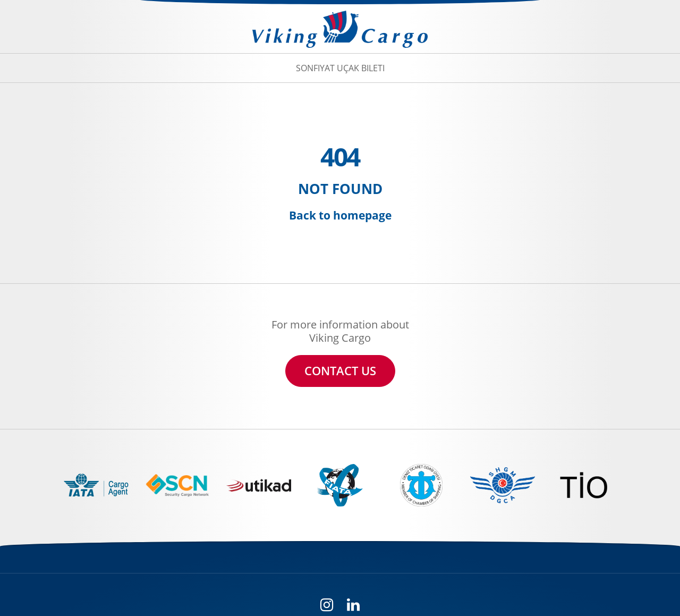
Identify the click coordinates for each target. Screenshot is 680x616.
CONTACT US (340, 371)
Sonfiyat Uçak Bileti (340, 68)
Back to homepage (340, 215)
